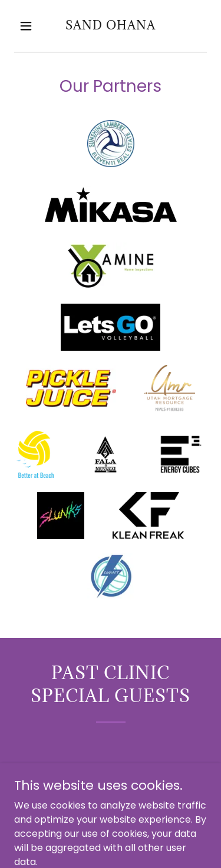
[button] (29, 26)
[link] (111, 26)
